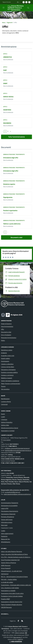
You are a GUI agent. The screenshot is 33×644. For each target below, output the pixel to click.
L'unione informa (6, 402)
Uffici (5, 54)
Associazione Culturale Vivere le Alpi (12, 602)
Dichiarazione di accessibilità (9, 506)
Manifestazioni (5, 399)
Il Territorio (4, 419)
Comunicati (4, 404)
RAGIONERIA (7, 123)
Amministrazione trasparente (14, 154)
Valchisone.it (5, 574)
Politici (3, 340)
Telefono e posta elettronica (12, 224)
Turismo (3, 386)
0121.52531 (7, 440)
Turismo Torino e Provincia (8, 563)
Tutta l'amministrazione (16, 137)
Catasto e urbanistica (7, 364)
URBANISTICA (8, 57)
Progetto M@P (5, 599)
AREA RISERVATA (15, 641)
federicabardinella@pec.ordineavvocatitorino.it (17, 494)
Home (4, 22)
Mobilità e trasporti (7, 378)
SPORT (5, 83)
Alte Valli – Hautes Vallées (9, 579)
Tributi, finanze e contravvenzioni (11, 384)
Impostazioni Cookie (7, 528)
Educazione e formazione (8, 370)
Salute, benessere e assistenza (10, 381)
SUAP (5, 70)
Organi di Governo (6, 324)
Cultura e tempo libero (8, 367)
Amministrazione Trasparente (10, 503)
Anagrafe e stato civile (8, 356)
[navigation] (4, 8)
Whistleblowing (6, 542)
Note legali (4, 525)
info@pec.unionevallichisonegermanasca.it (17, 448)
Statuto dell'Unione (7, 520)
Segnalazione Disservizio (8, 514)
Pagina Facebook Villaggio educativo (12, 605)
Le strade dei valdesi (7, 582)
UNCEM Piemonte (6, 607)
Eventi (3, 414)
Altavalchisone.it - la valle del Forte (11, 571)
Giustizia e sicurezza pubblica (9, 372)
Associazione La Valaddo (8, 591)
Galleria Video (5, 425)
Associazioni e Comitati (8, 431)
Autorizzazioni (5, 361)
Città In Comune (20, 633)
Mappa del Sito (5, 539)
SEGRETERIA (7, 110)
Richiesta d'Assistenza (8, 517)
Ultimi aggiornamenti (7, 533)
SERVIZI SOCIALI (8, 97)
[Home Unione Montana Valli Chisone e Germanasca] (16, 8)
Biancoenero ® (18, 637)
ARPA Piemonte (6, 565)
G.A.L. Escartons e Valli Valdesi (10, 588)
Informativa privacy (7, 522)
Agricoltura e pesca (7, 350)
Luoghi (3, 417)
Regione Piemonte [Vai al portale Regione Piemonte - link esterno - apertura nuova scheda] (7, 2)
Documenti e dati (16, 237)
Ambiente (4, 353)
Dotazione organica (9, 184)
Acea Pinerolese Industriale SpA (10, 560)
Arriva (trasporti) (6, 568)
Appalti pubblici (5, 358)
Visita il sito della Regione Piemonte (11, 551)
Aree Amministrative (7, 326)
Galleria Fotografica (7, 422)
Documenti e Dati (6, 332)
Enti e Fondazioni (6, 335)
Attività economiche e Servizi (10, 428)
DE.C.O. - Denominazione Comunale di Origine (14, 577)
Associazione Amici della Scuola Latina (12, 593)
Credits (3, 531)
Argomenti (10, 22)
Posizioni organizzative (10, 210)
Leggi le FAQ (5, 508)
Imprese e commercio (7, 375)
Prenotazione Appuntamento (10, 511)
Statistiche (4, 536)
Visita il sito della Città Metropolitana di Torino (14, 554)
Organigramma (8, 197)
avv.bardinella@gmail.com (13, 492)
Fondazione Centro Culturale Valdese (12, 596)
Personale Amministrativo (9, 338)
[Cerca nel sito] (28, 8)
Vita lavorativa (5, 389)
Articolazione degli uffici (11, 158)
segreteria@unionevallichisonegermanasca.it (18, 450)
